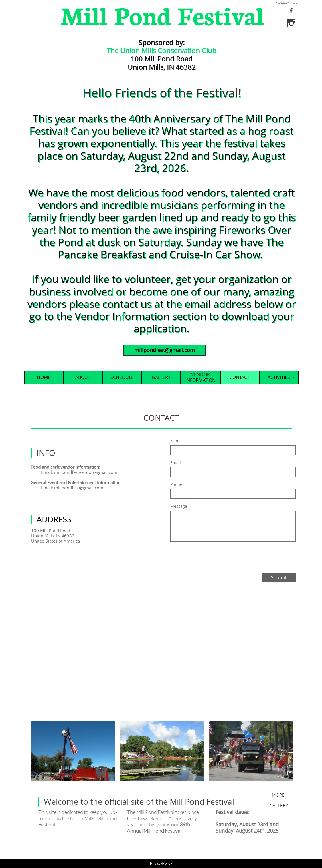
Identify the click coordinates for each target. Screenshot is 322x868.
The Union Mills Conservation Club (162, 50)
